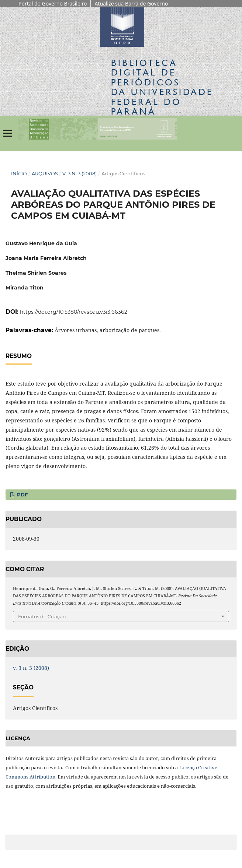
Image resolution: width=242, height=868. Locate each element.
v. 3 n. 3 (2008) (79, 173)
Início (19, 173)
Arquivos (45, 173)
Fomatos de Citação (42, 616)
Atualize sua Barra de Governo (131, 3)
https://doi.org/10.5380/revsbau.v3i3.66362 (74, 312)
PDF (22, 495)
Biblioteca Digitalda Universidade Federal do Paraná (162, 87)
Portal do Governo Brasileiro (53, 3)
